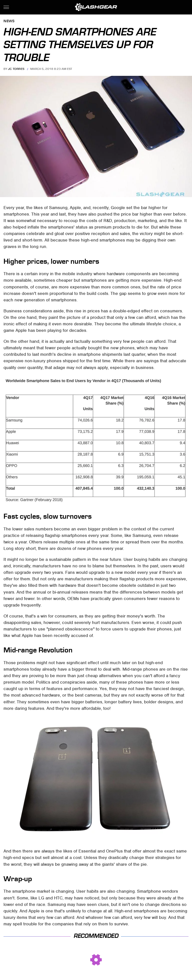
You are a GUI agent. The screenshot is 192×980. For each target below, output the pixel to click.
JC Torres (16, 69)
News (9, 21)
